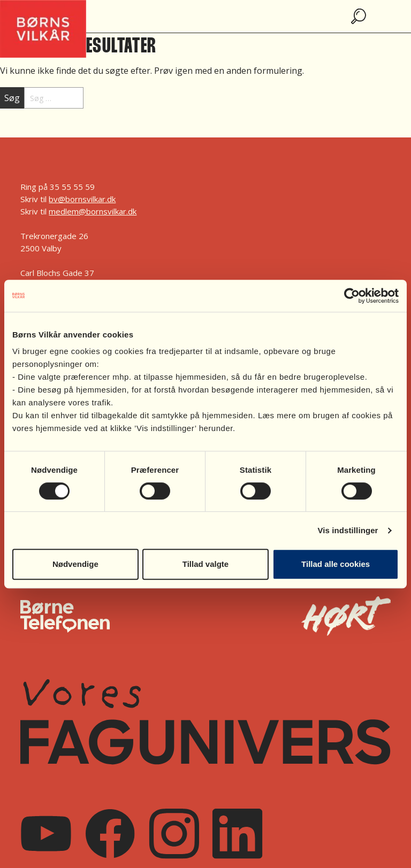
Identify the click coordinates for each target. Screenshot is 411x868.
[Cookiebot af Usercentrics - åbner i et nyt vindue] (352, 296)
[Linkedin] (237, 834)
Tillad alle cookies (336, 564)
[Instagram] (174, 834)
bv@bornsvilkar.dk (82, 199)
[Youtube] (46, 834)
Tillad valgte (205, 564)
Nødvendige (75, 564)
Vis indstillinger (348, 530)
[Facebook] (110, 834)
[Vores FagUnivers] (205, 722)
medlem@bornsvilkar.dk (93, 211)
